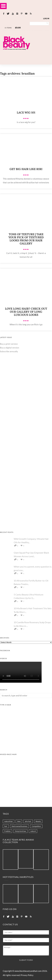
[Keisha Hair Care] (21, 430)
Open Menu (3, 6)
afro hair (28, 821)
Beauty (38, 821)
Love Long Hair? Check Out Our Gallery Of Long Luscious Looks (26, 312)
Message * (26, 951)
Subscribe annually (9, 351)
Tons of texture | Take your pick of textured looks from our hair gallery (26, 239)
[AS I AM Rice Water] (26, 524)
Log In (46, 18)
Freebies (7, 831)
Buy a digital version (10, 348)
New (19, 821)
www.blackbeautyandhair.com (28, 971)
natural (33, 831)
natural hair (9, 821)
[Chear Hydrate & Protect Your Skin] (21, 472)
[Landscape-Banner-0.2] (26, 56)
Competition (36, 826)
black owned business (19, 826)
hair (6, 826)
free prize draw (20, 831)
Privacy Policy (27, 975)
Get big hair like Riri (26, 169)
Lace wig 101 (26, 112)
